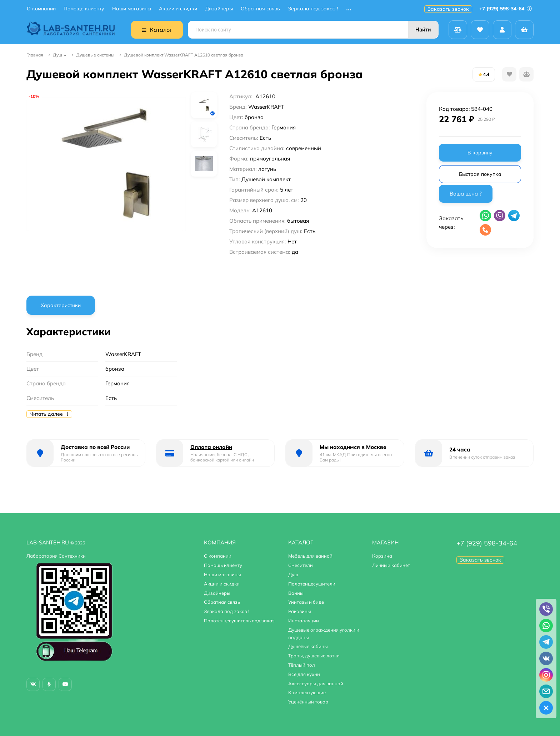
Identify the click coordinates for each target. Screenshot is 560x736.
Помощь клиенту (84, 9)
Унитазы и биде (306, 602)
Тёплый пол (302, 665)
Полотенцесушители (312, 584)
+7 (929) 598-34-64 (506, 9)
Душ (57, 55)
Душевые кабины (308, 646)
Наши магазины (132, 9)
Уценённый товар (308, 702)
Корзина (382, 556)
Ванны (296, 593)
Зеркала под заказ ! (313, 9)
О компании (41, 9)
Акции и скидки (178, 9)
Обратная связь (260, 9)
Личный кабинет (391, 565)
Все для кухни (304, 674)
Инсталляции (304, 621)
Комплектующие (307, 692)
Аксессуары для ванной (316, 683)
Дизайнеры (219, 9)
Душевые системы (95, 55)
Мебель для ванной (310, 556)
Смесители (301, 565)
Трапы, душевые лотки (314, 656)
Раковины (300, 611)
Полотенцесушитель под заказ (239, 621)
